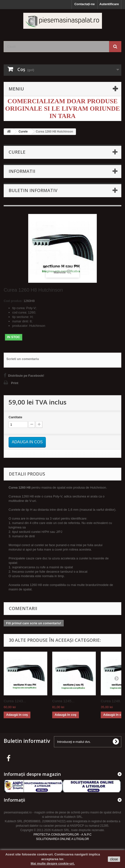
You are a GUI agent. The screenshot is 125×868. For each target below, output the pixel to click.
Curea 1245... (63, 701)
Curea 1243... (15, 701)
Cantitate (15, 417)
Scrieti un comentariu (23, 359)
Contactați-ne (84, 4)
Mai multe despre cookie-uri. (53, 863)
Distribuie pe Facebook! (26, 376)
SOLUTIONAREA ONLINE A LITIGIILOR (62, 839)
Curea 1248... (112, 701)
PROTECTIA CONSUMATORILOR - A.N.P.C (63, 835)
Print (15, 383)
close (114, 859)
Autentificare (109, 4)
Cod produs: (13, 301)
